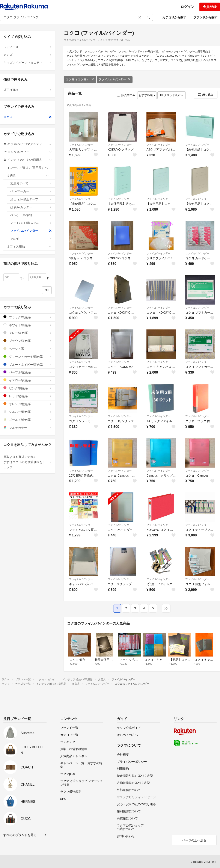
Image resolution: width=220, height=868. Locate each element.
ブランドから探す (205, 17)
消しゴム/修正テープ (31, 199)
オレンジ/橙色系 (28, 404)
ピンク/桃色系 (28, 388)
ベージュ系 (28, 349)
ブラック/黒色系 (28, 317)
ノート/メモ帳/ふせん (31, 223)
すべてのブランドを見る (20, 835)
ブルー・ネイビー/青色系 (28, 365)
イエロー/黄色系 (28, 380)
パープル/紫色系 (28, 372)
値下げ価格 (28, 90)
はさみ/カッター (31, 207)
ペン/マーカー (31, 191)
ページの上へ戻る (194, 840)
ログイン (187, 7)
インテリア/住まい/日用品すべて (29, 169)
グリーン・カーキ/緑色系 (28, 357)
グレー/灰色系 (28, 333)
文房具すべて (31, 183)
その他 (31, 239)
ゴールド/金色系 (28, 420)
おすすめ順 (147, 95)
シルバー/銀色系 (28, 412)
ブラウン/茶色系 (28, 341)
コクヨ (28, 117)
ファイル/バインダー (115, 79)
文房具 (28, 176)
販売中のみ (126, 95)
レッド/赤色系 (28, 396)
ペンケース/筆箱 (31, 215)
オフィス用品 (29, 246)
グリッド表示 (172, 95)
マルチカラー (28, 428)
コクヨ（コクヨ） (80, 79)
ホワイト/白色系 (28, 325)
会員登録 (210, 7)
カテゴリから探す (174, 17)
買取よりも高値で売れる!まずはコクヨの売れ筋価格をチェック (28, 462)
